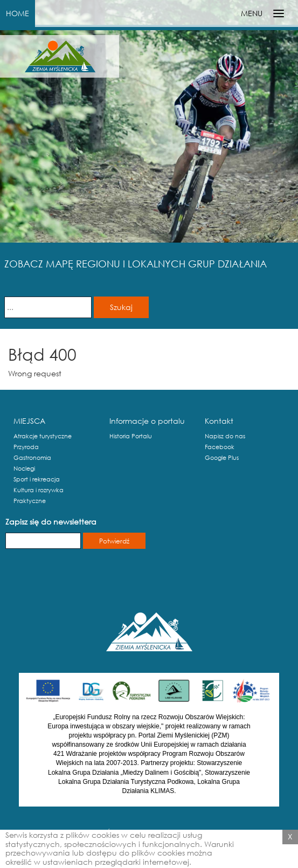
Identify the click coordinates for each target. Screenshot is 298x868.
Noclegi (24, 469)
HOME (18, 13)
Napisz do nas (225, 436)
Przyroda (26, 447)
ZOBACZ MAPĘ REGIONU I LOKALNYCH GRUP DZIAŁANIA (136, 264)
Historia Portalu (131, 436)
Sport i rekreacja (37, 479)
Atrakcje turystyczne (43, 436)
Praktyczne (30, 501)
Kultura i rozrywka (39, 490)
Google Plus (222, 458)
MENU (252, 13)
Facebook (220, 447)
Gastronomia (32, 458)
